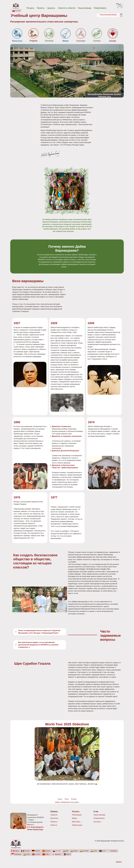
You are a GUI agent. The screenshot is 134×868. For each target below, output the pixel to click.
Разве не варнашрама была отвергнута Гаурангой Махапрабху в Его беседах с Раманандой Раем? (37, 632)
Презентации (77, 825)
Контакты (97, 822)
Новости (54, 825)
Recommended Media (108, 15)
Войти (119, 862)
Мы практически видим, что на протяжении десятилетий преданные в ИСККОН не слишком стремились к (36, 645)
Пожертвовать (100, 8)
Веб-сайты (76, 822)
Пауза (67, 799)
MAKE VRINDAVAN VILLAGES (67, 802)
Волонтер (54, 818)
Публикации (77, 815)
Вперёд (74, 799)
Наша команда (85, 8)
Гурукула (54, 815)
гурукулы (51, 8)
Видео (75, 818)
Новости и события (67, 8)
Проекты (41, 8)
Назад (60, 799)
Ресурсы (30, 8)
